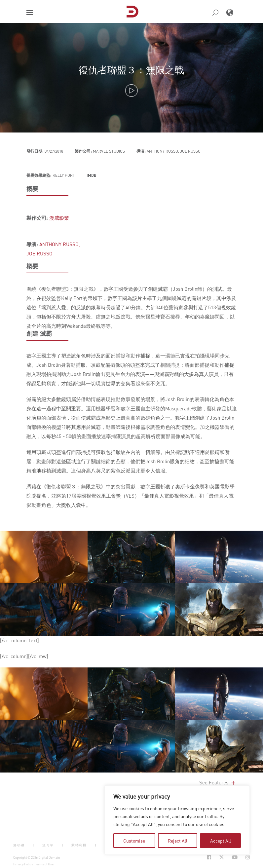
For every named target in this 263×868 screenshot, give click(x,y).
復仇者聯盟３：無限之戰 (131, 70)
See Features (218, 782)
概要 (32, 189)
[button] (30, 12)
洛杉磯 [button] (19, 845)
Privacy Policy (23, 864)
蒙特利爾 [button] (79, 845)
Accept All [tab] (221, 841)
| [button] (34, 845)
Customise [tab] (134, 841)
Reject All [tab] (178, 841)
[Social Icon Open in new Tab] (209, 857)
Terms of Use (44, 864)
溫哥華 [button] (48, 845)
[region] (177, 820)
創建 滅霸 (39, 333)
